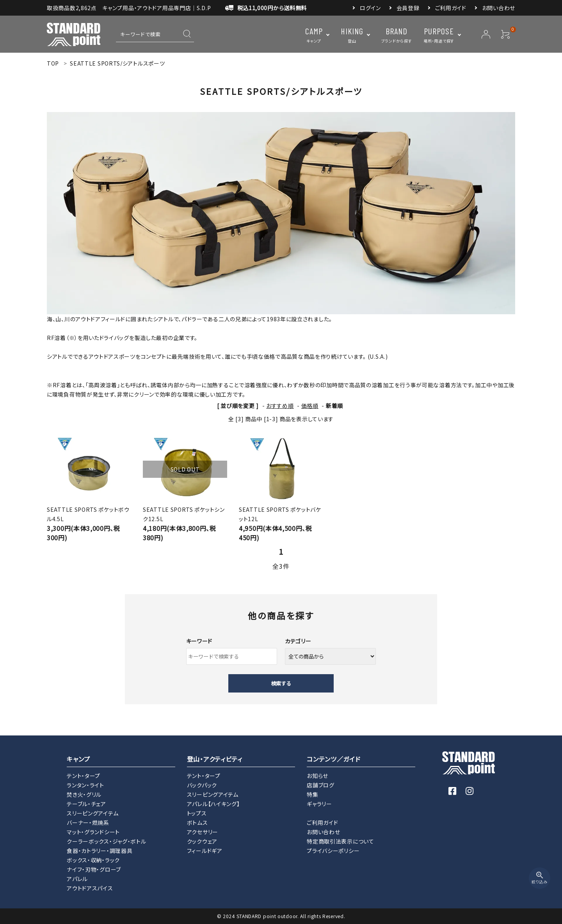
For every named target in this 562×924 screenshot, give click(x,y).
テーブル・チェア (86, 804)
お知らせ (317, 776)
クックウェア (202, 841)
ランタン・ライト (85, 785)
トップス (197, 813)
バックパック (202, 785)
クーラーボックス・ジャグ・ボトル (106, 841)
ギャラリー (319, 804)
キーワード (199, 641)
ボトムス (197, 823)
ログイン (370, 8)
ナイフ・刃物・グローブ (94, 869)
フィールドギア (205, 851)
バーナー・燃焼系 (88, 823)
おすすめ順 (280, 406)
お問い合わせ (499, 8)
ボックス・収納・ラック (93, 860)
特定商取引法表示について (340, 841)
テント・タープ (84, 776)
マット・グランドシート (93, 832)
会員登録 (408, 8)
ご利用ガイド (451, 8)
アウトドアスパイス (90, 888)
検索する (281, 683)
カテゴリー (298, 641)
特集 (312, 794)
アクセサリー (203, 832)
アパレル (77, 879)
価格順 (310, 406)
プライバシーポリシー (333, 851)
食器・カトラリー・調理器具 (100, 851)
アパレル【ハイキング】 (213, 804)
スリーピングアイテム (92, 813)
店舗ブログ (321, 785)
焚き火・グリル (84, 794)
